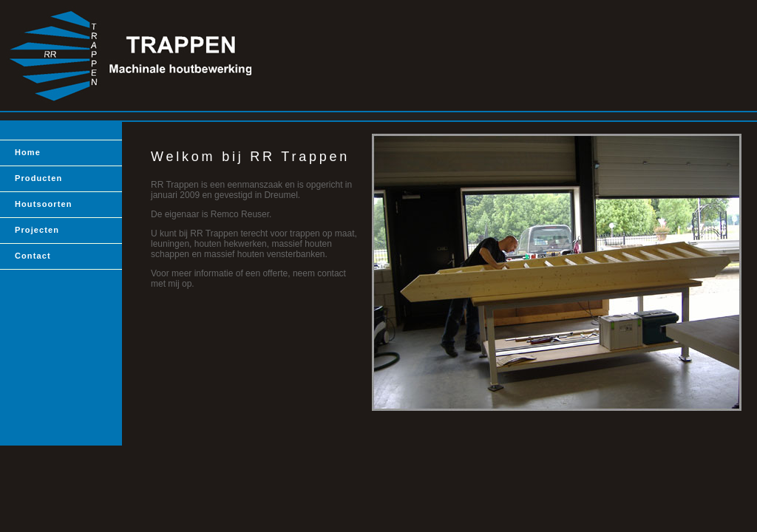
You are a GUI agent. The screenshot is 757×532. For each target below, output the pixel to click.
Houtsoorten (43, 204)
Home (28, 152)
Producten (38, 178)
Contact (33, 256)
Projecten (37, 230)
